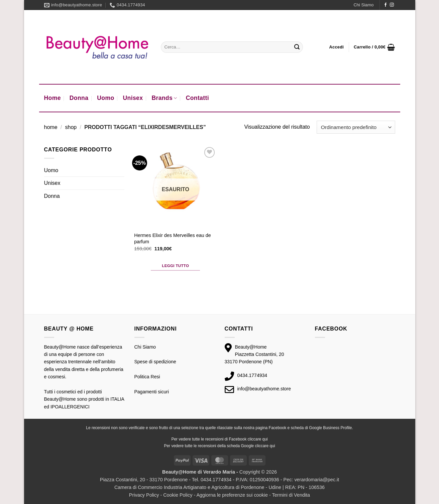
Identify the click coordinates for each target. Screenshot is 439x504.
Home (52, 98)
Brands (164, 98)
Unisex (133, 98)
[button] (337, 47)
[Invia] (297, 47)
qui (265, 439)
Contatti (197, 98)
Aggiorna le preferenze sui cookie (232, 495)
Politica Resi (147, 377)
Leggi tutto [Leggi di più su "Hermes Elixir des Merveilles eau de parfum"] (175, 266)
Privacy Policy (144, 495)
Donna (79, 98)
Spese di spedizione (155, 362)
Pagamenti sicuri (152, 392)
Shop (71, 127)
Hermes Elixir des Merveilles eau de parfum (173, 238)
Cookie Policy (178, 495)
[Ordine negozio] (356, 127)
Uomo (105, 98)
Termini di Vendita (291, 495)
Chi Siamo (363, 5)
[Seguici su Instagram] (392, 5)
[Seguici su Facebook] (386, 5)
